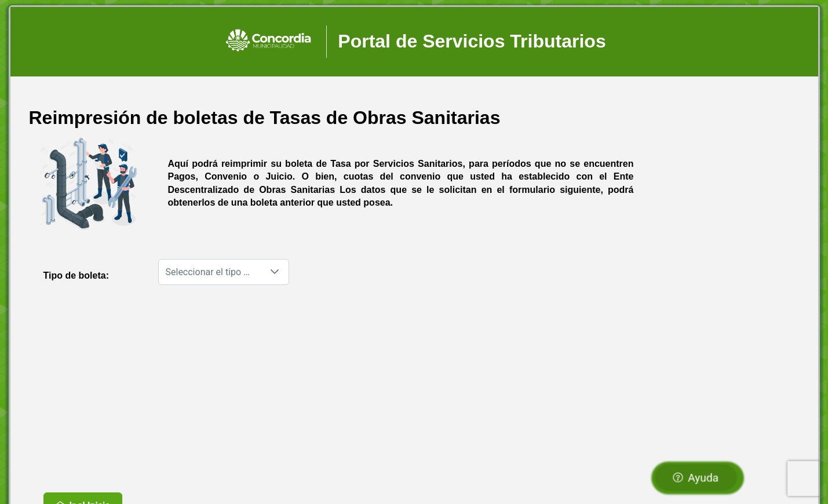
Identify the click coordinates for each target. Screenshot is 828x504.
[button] (275, 272)
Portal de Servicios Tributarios (472, 41)
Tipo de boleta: (76, 275)
